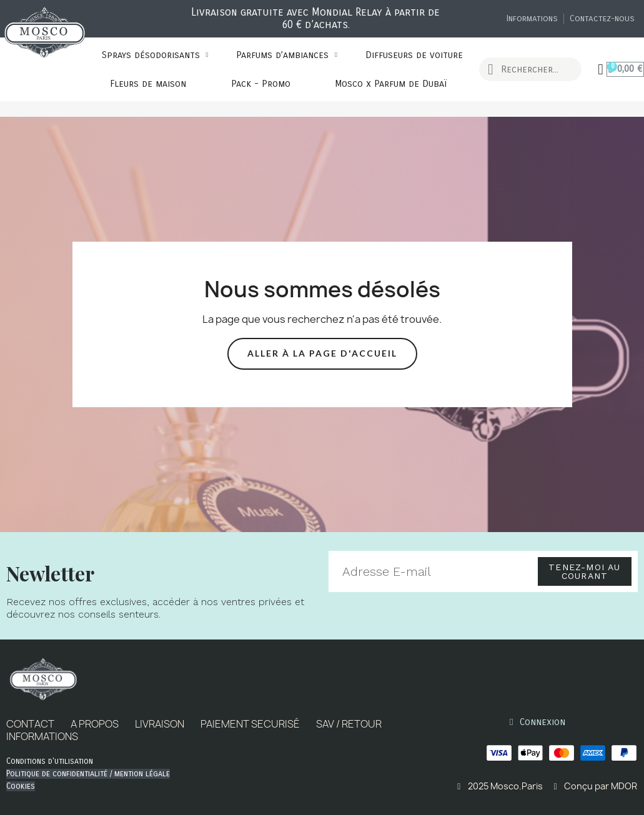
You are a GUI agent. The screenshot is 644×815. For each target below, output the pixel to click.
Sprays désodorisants (155, 55)
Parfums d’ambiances (287, 55)
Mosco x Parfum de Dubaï (391, 84)
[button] (322, 354)
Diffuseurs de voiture (414, 55)
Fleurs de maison (148, 84)
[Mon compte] (601, 69)
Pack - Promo (261, 84)
